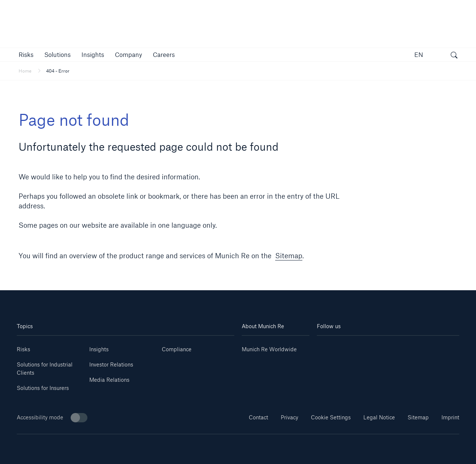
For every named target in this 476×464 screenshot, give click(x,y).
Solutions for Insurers (43, 388)
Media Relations (109, 380)
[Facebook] (400, 347)
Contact (258, 417)
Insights (99, 349)
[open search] (454, 56)
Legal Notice (379, 417)
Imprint (450, 417)
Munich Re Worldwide (269, 349)
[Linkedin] (329, 347)
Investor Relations (111, 364)
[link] (93, 55)
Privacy (290, 417)
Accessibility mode (52, 418)
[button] (26, 55)
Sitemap (289, 256)
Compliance (177, 349)
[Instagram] (376, 347)
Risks (23, 349)
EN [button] (419, 55)
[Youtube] (353, 347)
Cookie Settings (331, 417)
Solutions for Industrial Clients (45, 369)
